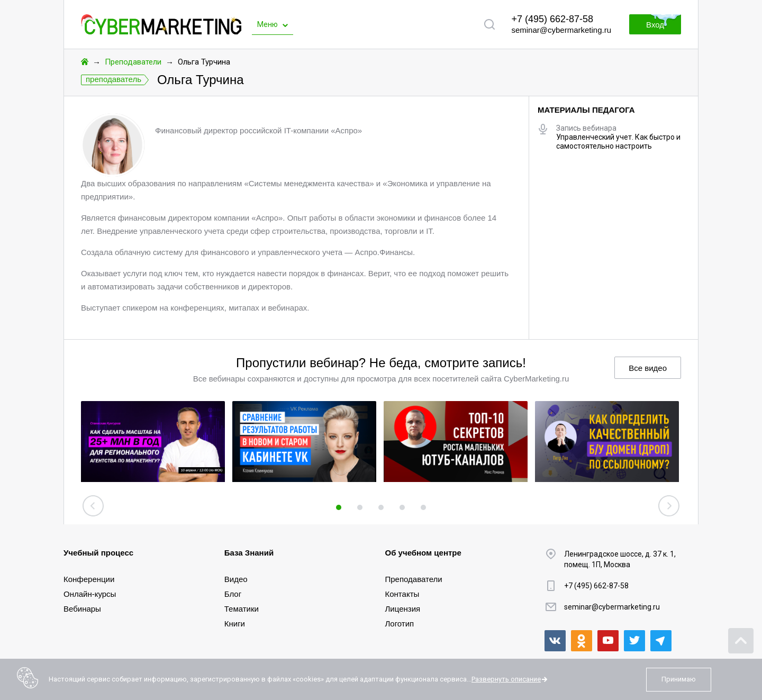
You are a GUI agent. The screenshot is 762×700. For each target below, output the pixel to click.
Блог (233, 594)
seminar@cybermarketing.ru (561, 30)
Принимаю (679, 679)
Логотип (400, 624)
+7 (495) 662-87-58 (552, 19)
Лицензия (403, 609)
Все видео (648, 368)
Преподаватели (133, 62)
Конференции (89, 579)
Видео (236, 579)
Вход (655, 25)
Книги (235, 624)
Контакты (402, 594)
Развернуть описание (506, 679)
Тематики (242, 609)
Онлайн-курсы (90, 594)
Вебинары (82, 609)
